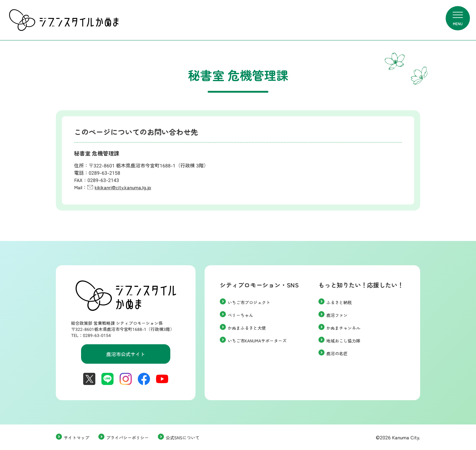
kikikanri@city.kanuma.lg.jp (123, 187)
